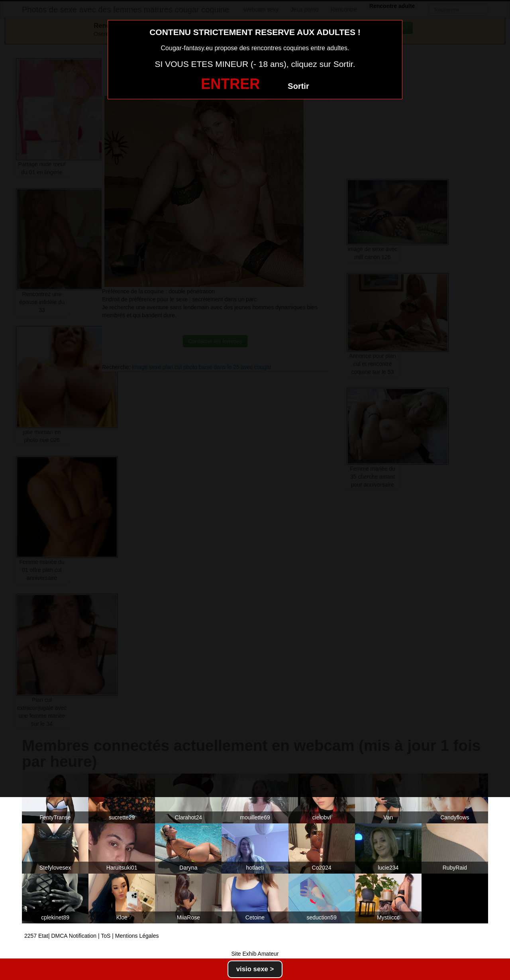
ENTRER (230, 84)
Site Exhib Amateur (255, 954)
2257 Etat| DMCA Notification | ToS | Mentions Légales (92, 936)
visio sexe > (255, 969)
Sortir (298, 86)
